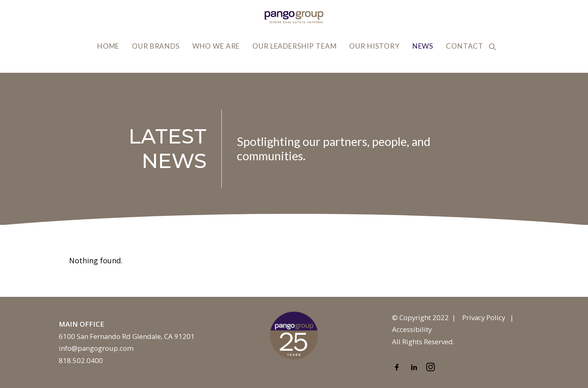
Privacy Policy (484, 317)
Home (108, 46)
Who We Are (216, 46)
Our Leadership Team (294, 46)
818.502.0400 (81, 360)
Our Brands (156, 46)
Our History (374, 46)
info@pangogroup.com (96, 348)
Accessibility (412, 329)
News (423, 46)
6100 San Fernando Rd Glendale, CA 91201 (127, 336)
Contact (465, 46)
